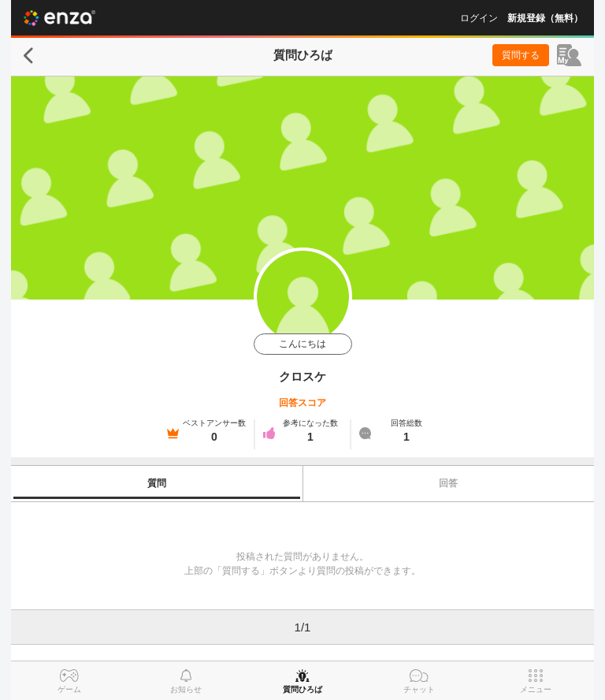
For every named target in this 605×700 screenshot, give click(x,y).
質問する (521, 55)
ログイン (479, 18)
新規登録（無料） (545, 18)
